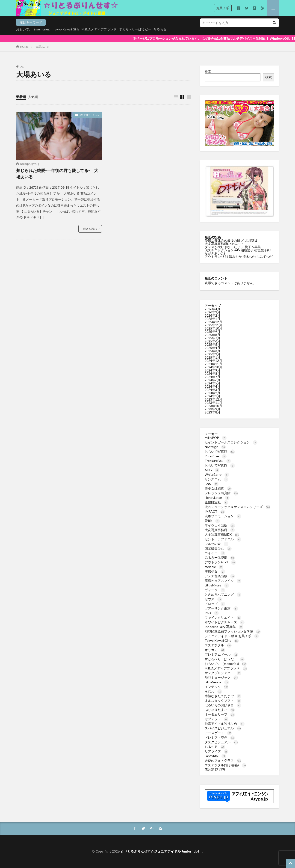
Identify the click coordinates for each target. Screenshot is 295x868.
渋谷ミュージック (221, 677)
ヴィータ (215, 590)
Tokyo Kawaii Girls (66, 29)
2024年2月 (212, 393)
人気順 (33, 97)
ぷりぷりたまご (220, 710)
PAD (212, 613)
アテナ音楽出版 (220, 576)
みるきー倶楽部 (220, 557)
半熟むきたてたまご (223, 696)
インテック (217, 687)
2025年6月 (212, 341)
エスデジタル (218, 645)
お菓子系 (223, 8)
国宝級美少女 (218, 548)
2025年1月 (212, 357)
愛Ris (212, 521)
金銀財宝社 (217, 502)
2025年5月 (212, 344)
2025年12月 (213, 322)
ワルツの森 (217, 544)
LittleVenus (217, 682)
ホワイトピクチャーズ (225, 622)
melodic (214, 567)
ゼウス (213, 599)
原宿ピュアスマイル (223, 581)
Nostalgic (215, 447)
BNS (212, 484)
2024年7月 (212, 377)
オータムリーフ (220, 714)
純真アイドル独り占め (225, 724)
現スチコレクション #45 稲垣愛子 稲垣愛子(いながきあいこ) (238, 252)
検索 (208, 72)
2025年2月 (212, 354)
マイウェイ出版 (220, 525)
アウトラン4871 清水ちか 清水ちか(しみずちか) (239, 257)
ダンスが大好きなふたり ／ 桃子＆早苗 (233, 247)
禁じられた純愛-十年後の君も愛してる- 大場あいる (57, 174)
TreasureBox (218, 461)
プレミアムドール (221, 654)
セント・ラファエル (223, 539)
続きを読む (90, 229)
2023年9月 (212, 409)
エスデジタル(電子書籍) (226, 765)
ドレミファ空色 (220, 737)
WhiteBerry (217, 474)
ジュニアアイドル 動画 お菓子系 (232, 636)
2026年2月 (212, 315)
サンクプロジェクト (223, 673)
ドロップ (215, 604)
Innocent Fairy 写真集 (224, 627)
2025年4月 (212, 348)
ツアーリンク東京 (221, 608)
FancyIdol (215, 756)
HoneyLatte (217, 498)
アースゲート (218, 733)
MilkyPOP (216, 438)
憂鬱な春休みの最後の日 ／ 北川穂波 (231, 240)
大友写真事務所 (220, 530)
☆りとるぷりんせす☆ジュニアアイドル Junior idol (161, 851)
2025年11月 (213, 325)
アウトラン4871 (220, 562)
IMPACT (215, 511)
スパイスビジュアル (223, 728)
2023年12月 (213, 399)
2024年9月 (212, 370)
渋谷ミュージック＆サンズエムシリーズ (237, 507)
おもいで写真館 (220, 451)
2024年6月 (212, 380)
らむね (213, 691)
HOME (24, 47)
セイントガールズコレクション (231, 442)
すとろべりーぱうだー (135, 29)
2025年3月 (212, 351)
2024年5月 (212, 383)
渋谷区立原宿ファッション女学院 (233, 631)
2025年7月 (212, 338)
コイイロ (215, 553)
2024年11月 (213, 364)
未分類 (209, 769)
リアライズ (217, 751)
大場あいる (42, 47)
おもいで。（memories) (33, 29)
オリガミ (215, 650)
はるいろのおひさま (223, 705)
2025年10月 (213, 328)
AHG (212, 470)
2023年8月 (212, 412)
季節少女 (215, 571)
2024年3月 (212, 390)
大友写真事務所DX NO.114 (224, 244)
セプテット (217, 719)
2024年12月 (213, 361)
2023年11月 (213, 403)
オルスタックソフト (223, 700)
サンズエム (217, 479)
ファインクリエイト (223, 617)
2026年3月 (212, 312)
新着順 (21, 97)
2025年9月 (212, 331)
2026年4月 (212, 309)
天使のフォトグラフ (223, 760)
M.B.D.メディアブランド (99, 29)
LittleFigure (217, 585)
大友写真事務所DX (222, 534)
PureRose (216, 456)
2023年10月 (213, 406)
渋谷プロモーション (89, 115)
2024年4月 (212, 386)
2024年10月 (213, 367)
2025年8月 (212, 335)
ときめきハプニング (223, 594)
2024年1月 (212, 396)
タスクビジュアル (221, 742)
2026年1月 (212, 319)
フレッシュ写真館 (221, 493)
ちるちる (160, 29)
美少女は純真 (218, 488)
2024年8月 (212, 373)
